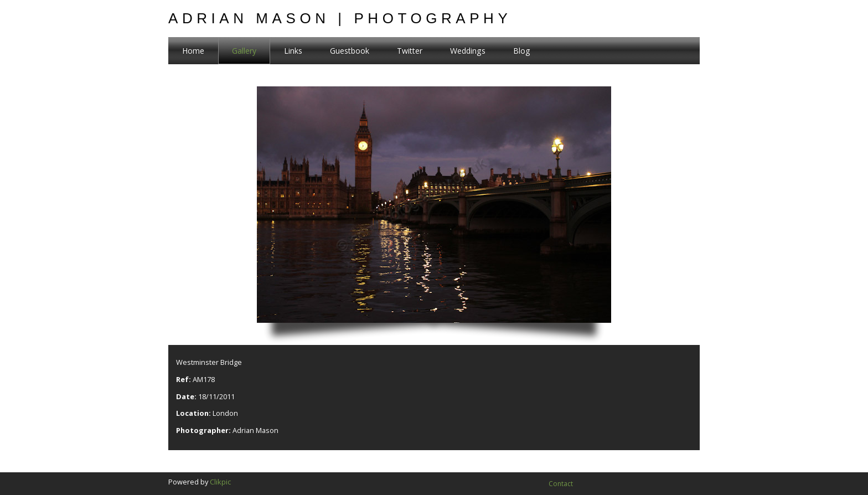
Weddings (468, 51)
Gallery (244, 51)
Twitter (410, 51)
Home (193, 51)
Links (293, 51)
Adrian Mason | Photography (340, 18)
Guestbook (350, 51)
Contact (561, 484)
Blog (522, 51)
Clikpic (220, 482)
